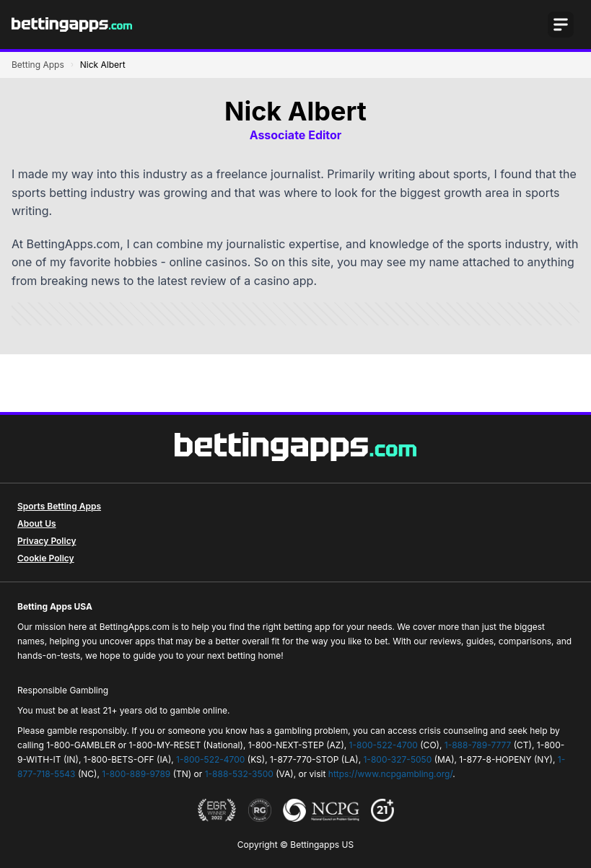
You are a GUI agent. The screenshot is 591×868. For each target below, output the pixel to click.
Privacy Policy (47, 541)
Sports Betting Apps (59, 506)
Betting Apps (38, 65)
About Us (37, 523)
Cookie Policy (46, 558)
